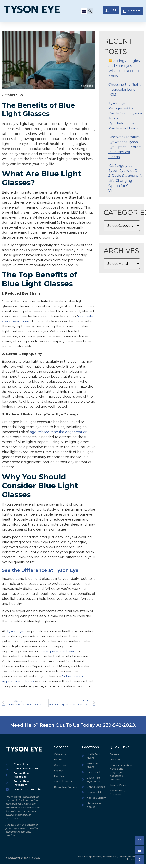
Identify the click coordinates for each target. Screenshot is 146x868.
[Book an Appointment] (140, 841)
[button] (84, 11)
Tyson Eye (15, 631)
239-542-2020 (119, 725)
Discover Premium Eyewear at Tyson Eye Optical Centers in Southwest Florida (125, 147)
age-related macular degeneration (59, 432)
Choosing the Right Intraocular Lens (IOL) (125, 90)
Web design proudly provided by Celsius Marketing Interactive (109, 858)
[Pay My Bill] (140, 859)
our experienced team (58, 651)
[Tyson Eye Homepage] (35, 11)
